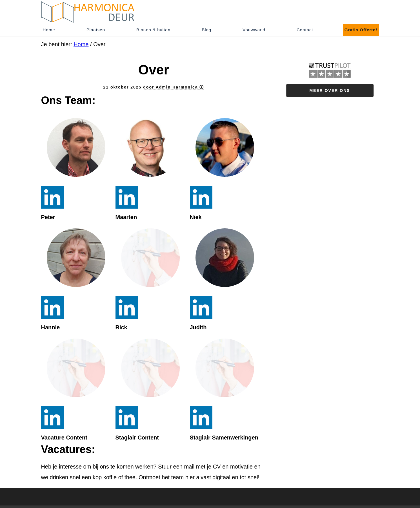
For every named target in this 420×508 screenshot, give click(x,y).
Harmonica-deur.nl (92, 12)
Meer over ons (330, 90)
